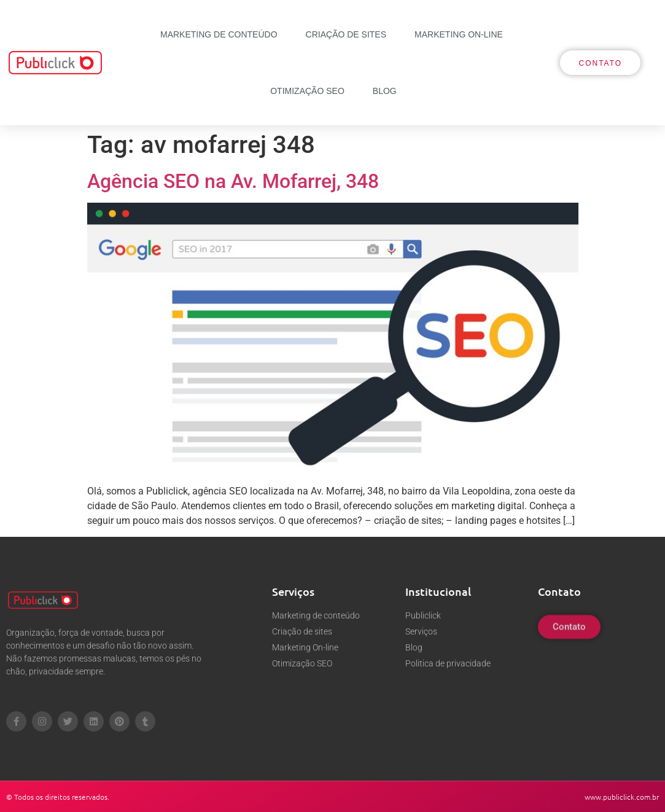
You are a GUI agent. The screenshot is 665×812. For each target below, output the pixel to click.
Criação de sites (346, 34)
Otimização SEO (307, 91)
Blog (385, 91)
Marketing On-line (459, 34)
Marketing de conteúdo (219, 34)
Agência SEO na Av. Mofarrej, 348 (233, 181)
